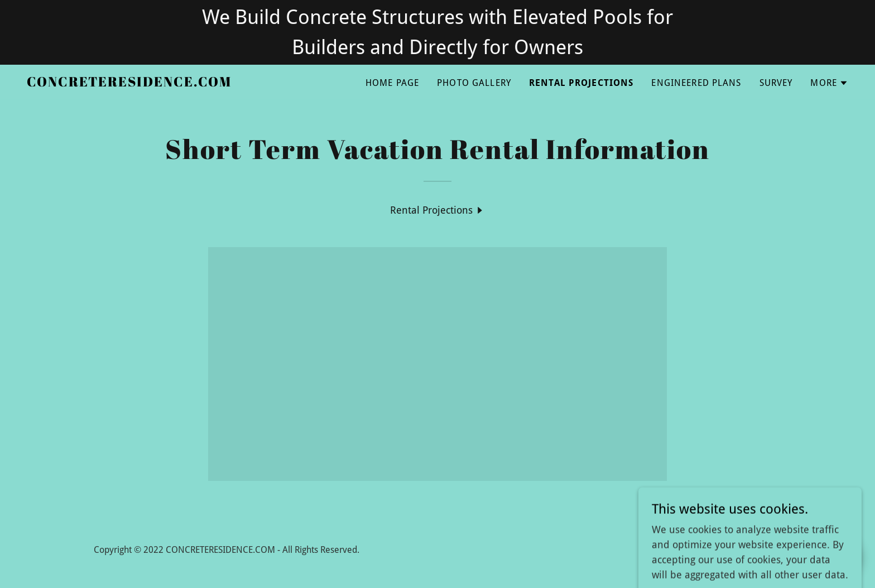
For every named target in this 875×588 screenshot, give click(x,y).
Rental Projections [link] (581, 83)
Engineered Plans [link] (696, 83)
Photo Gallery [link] (474, 83)
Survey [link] (776, 83)
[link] (129, 83)
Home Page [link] (392, 83)
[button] (829, 83)
